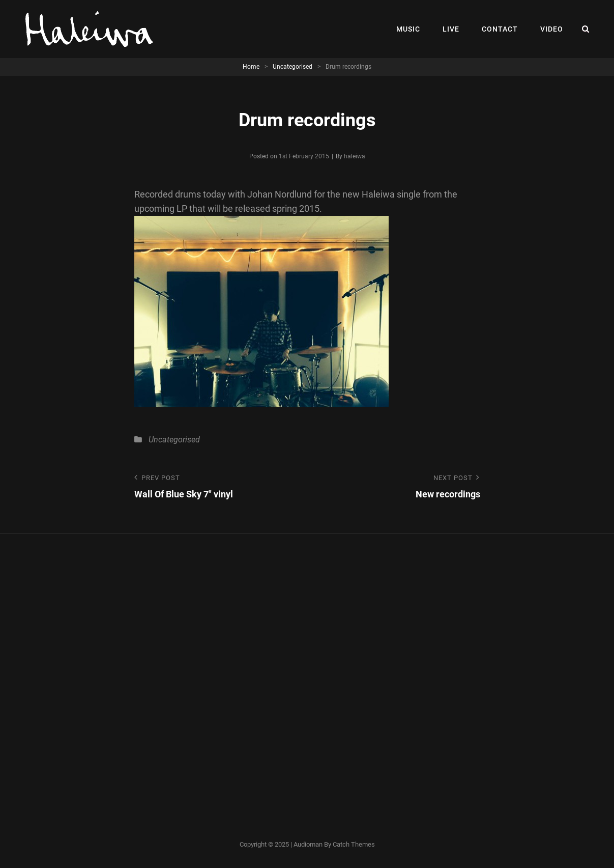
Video (552, 29)
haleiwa (355, 156)
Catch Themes (354, 844)
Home (251, 67)
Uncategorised (293, 67)
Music (408, 29)
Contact (500, 29)
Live (451, 29)
